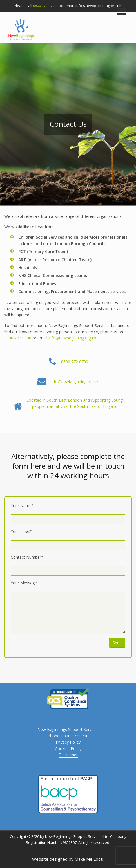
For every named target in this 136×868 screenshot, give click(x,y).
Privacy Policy (68, 742)
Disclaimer (68, 755)
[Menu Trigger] (121, 11)
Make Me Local (89, 859)
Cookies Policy (68, 749)
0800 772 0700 (45, 6)
